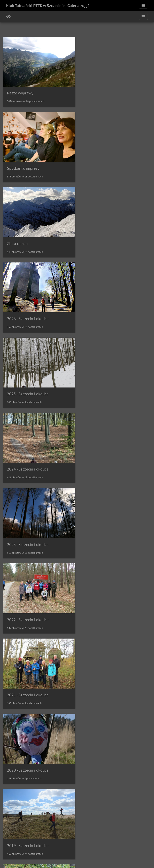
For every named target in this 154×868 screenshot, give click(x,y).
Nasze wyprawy (20, 92)
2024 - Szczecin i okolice (105, 241)
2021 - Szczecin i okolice (28, 389)
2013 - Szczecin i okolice (28, 687)
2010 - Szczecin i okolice (105, 761)
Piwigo (85, 860)
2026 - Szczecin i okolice (105, 166)
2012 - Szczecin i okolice (105, 687)
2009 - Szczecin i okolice (28, 835)
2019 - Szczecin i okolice (28, 464)
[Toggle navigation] (143, 6)
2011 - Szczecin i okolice (28, 761)
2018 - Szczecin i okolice (105, 464)
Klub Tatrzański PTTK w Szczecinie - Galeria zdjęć (48, 6)
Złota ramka (17, 166)
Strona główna (9, 17)
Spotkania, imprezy (100, 92)
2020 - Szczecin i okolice (105, 389)
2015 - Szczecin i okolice (28, 612)
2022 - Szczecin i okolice (105, 315)
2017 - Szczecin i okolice (28, 538)
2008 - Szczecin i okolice (105, 835)
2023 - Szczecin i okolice (28, 315)
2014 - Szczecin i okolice (105, 613)
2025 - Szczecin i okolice (28, 241)
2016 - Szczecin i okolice (105, 538)
